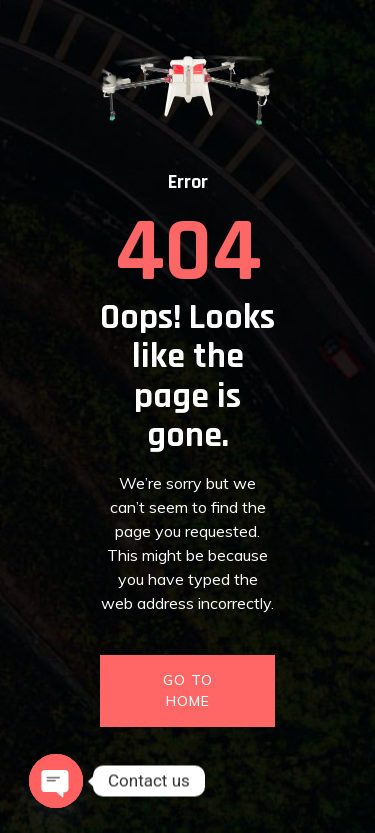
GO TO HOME (188, 690)
